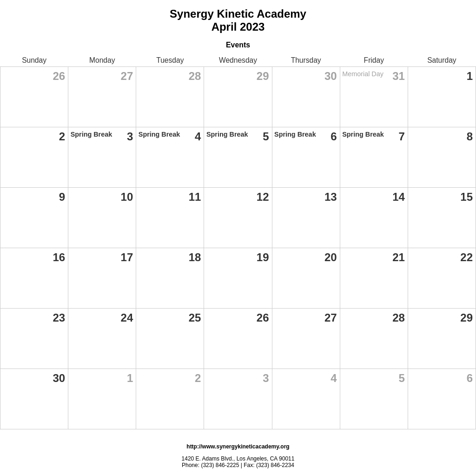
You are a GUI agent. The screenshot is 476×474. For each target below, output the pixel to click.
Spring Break (92, 134)
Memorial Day (363, 74)
